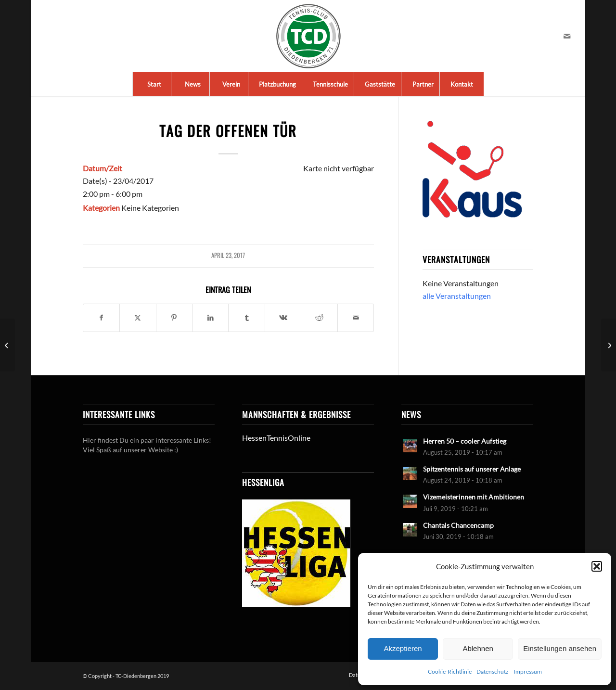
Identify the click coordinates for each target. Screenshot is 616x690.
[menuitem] (154, 84)
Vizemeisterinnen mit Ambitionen (474, 497)
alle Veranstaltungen (457, 296)
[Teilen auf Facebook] (101, 318)
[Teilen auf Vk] (283, 318)
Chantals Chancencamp (458, 525)
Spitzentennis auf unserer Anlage (472, 469)
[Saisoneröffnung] (7, 345)
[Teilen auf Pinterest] (174, 318)
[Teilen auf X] (138, 318)
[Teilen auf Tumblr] (246, 318)
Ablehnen (478, 648)
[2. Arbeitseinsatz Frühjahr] (609, 345)
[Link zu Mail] (567, 36)
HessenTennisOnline (276, 438)
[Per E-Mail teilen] (356, 318)
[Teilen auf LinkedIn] (210, 318)
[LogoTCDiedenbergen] (308, 36)
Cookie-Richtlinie (450, 671)
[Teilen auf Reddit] (319, 318)
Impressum (528, 671)
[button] (597, 566)
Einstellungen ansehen (560, 648)
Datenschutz (493, 671)
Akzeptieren (403, 648)
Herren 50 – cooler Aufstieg (465, 441)
